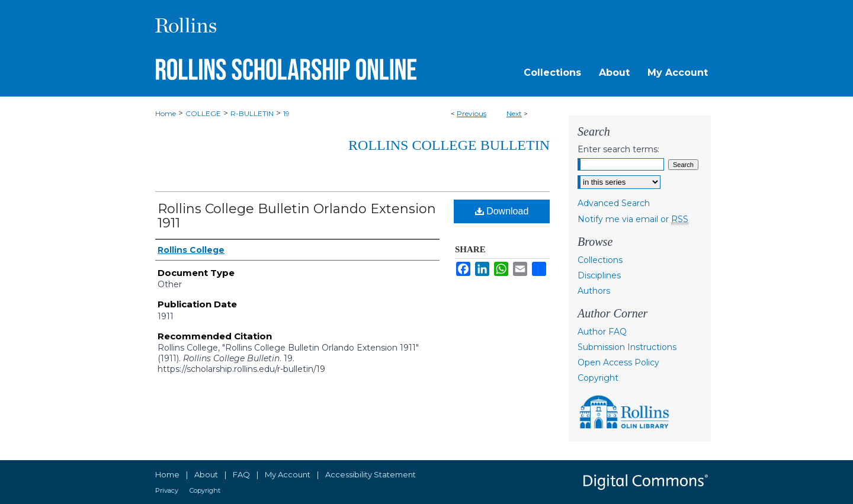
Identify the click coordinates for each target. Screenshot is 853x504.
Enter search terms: (618, 149)
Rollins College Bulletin (449, 145)
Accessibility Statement (371, 474)
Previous (472, 113)
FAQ (241, 474)
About (206, 474)
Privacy (167, 490)
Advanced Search (614, 203)
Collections (600, 260)
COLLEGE (203, 113)
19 (286, 113)
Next (514, 113)
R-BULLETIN (252, 113)
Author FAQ (602, 332)
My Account (288, 474)
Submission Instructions (627, 347)
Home (166, 113)
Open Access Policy (618, 362)
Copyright (598, 378)
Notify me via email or (633, 219)
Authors (594, 291)
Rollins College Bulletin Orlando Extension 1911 (297, 216)
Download (502, 211)
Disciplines (599, 275)
